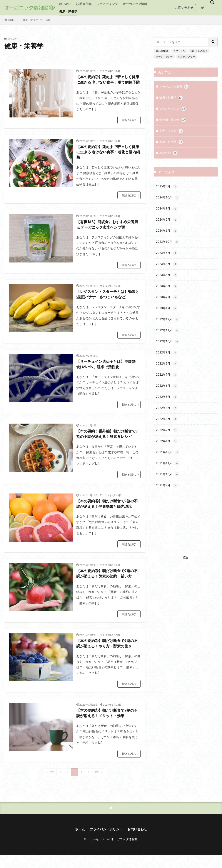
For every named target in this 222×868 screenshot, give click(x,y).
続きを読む (130, 127)
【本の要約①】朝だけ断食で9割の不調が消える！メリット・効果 (107, 726)
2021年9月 (167, 500)
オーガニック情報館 (124, 852)
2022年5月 (167, 408)
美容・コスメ (172, 133)
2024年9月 (167, 213)
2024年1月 (167, 236)
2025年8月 (167, 190)
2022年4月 (167, 420)
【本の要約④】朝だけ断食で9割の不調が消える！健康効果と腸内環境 (108, 514)
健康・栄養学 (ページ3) (36, 20)
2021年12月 (168, 466)
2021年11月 (168, 477)
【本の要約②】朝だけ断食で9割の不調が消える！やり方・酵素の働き (108, 656)
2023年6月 (167, 259)
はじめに (65, 4)
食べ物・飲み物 (173, 121)
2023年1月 (167, 316)
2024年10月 (168, 201)
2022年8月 (167, 374)
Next (97, 785)
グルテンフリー (184, 56)
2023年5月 (167, 270)
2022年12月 (168, 328)
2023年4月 (167, 282)
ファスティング (107, 4)
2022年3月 (167, 431)
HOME (12, 20)
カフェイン (178, 51)
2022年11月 (168, 339)
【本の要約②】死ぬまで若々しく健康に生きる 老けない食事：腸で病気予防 (108, 83)
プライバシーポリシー (106, 842)
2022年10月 (168, 351)
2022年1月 (167, 454)
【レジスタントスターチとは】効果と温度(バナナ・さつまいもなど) (108, 303)
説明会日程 (84, 4)
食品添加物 (161, 51)
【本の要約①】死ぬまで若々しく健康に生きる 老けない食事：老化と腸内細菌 (108, 159)
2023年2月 (167, 305)
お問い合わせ (184, 7)
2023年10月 (168, 247)
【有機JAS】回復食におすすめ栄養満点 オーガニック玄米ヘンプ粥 (107, 233)
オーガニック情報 (135, 4)
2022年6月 (167, 397)
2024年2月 (167, 224)
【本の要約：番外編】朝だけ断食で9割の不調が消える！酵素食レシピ (108, 444)
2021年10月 (168, 489)
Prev (52, 785)
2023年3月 (167, 293)
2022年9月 (167, 362)
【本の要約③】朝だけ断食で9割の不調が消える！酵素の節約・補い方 (108, 585)
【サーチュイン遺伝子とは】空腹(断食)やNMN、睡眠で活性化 (108, 374)
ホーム (78, 842)
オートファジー (164, 56)
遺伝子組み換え (196, 51)
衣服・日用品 (172, 144)
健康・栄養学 (68, 11)
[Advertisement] (186, 542)
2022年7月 (167, 385)
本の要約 (169, 156)
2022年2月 (167, 443)
